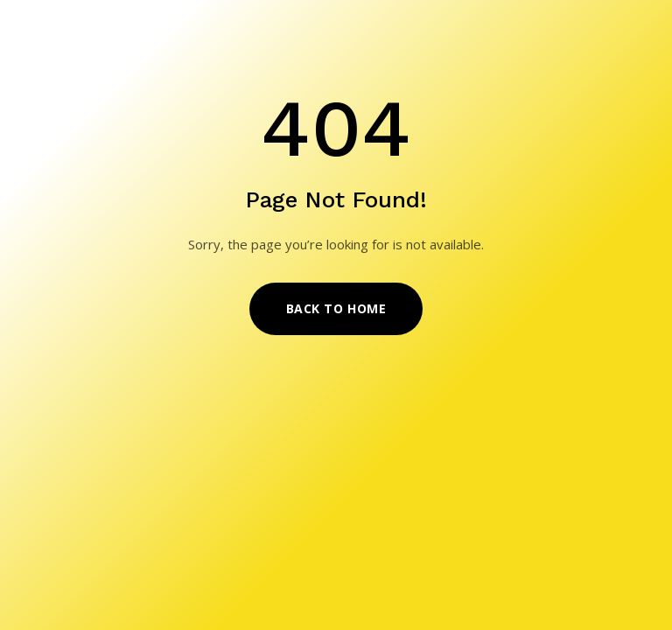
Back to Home (336, 308)
